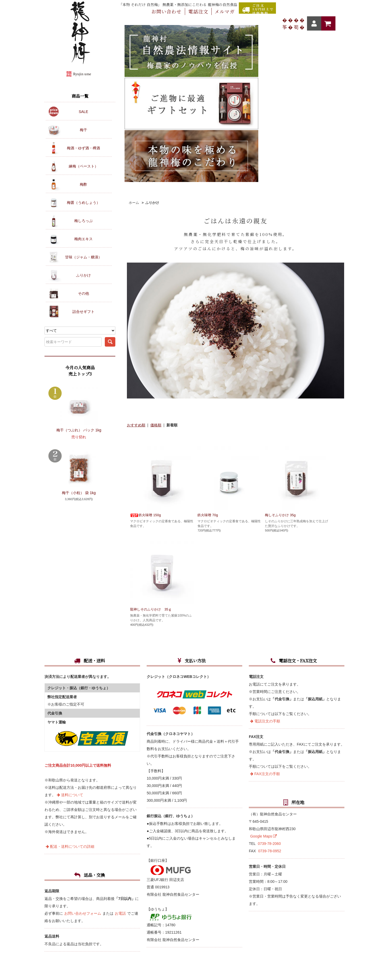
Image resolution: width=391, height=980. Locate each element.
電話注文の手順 (265, 601)
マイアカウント (153, 874)
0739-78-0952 (270, 731)
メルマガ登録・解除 (162, 884)
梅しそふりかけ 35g (284, 386)
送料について (70, 674)
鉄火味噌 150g (145, 386)
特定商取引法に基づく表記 (210, 884)
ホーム (134, 73)
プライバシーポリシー (260, 884)
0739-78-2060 (269, 723)
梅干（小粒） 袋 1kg (79, 493)
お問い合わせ (124, 884)
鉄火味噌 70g (208, 386)
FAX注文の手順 (265, 653)
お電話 (120, 793)
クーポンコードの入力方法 (230, 874)
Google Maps (263, 716)
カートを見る (187, 874)
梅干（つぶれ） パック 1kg (79, 430)
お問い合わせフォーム (83, 793)
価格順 (156, 296)
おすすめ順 (136, 296)
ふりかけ (152, 73)
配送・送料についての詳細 (70, 726)
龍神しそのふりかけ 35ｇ (155, 480)
